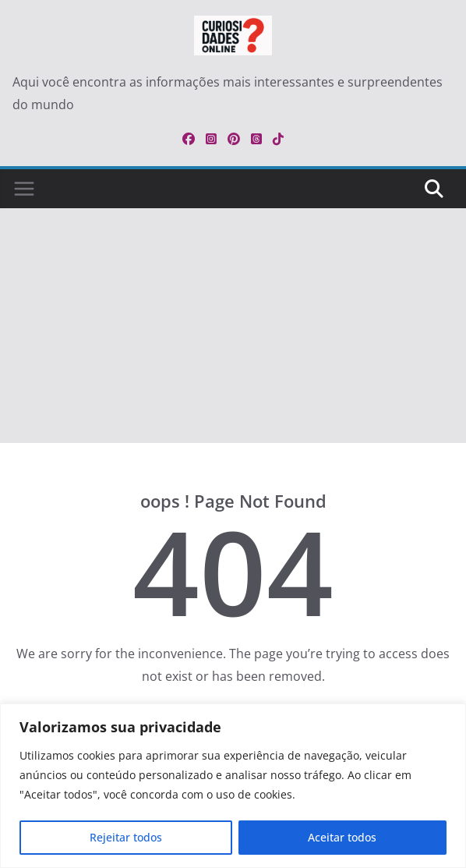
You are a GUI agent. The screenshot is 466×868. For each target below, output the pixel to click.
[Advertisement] (233, 326)
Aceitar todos (342, 837)
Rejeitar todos (126, 837)
